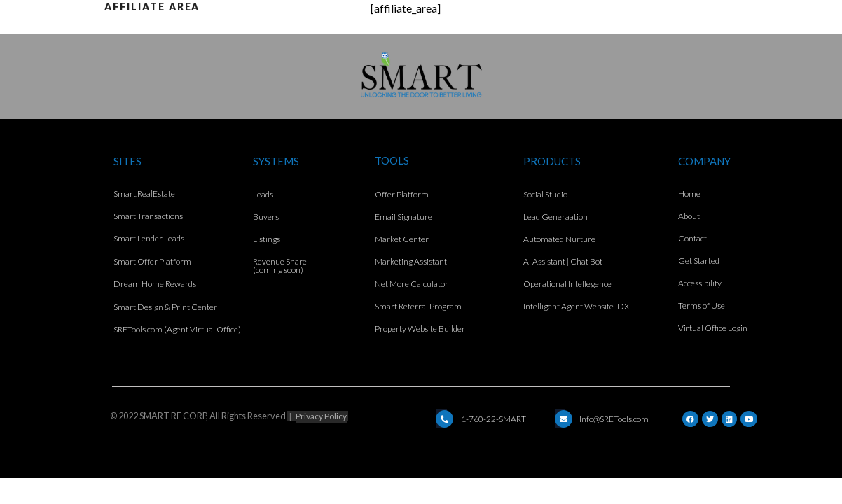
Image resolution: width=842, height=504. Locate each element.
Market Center (402, 239)
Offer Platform (402, 194)
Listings (267, 239)
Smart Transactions (148, 216)
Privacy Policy (321, 416)
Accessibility (700, 283)
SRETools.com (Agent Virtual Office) (177, 329)
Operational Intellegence (567, 284)
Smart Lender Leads (149, 238)
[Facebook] (690, 419)
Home (689, 194)
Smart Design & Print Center (165, 307)
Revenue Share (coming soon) (280, 266)
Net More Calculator (412, 284)
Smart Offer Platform (152, 261)
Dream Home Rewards (155, 284)
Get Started (699, 261)
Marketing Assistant (411, 261)
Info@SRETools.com (614, 419)
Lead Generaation (555, 217)
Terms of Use (702, 306)
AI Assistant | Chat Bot (563, 261)
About (689, 216)
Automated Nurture (559, 239)
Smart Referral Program (418, 306)
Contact (692, 238)
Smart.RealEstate (144, 194)
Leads (263, 194)
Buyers (266, 217)
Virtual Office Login (713, 328)
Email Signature (403, 217)
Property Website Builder (420, 329)
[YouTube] (749, 419)
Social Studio (545, 194)
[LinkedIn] (729, 419)
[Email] (444, 419)
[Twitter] (710, 419)
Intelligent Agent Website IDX (576, 306)
